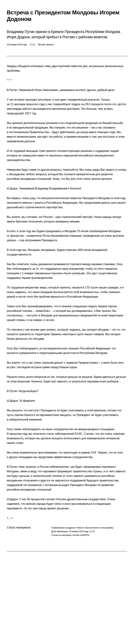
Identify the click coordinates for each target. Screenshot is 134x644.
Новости (80, 528)
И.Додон (12, 188)
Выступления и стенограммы (99, 528)
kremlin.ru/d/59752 (81, 535)
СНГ (94, 453)
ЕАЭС (78, 434)
